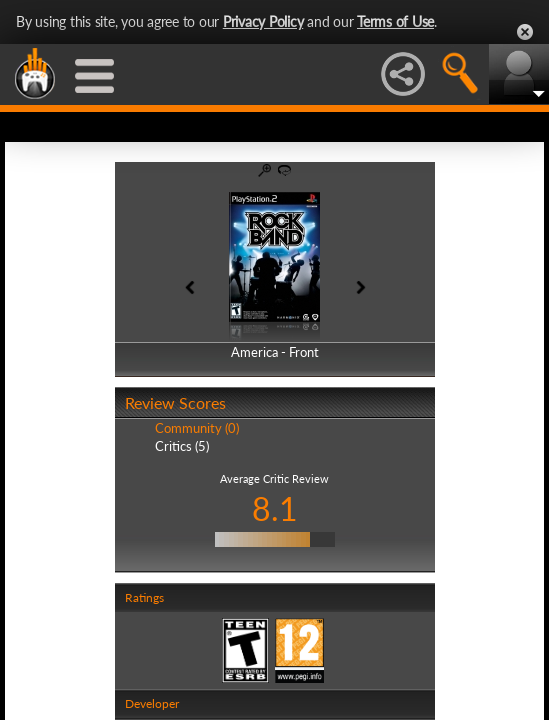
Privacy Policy (263, 21)
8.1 (275, 508)
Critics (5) (182, 446)
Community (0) (197, 428)
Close (525, 32)
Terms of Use (395, 21)
